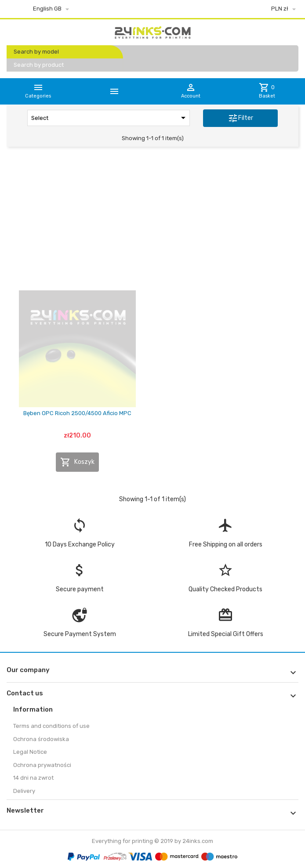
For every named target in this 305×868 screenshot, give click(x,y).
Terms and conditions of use (51, 726)
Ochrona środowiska (41, 739)
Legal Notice (30, 752)
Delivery (24, 791)
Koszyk (77, 462)
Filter (240, 118)
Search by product (39, 65)
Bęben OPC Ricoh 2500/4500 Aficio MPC (77, 413)
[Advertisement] (152, 221)
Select (110, 118)
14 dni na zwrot (33, 778)
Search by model (36, 52)
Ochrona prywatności (42, 765)
